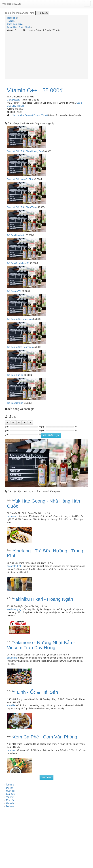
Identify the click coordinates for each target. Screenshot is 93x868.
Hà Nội (20, 106)
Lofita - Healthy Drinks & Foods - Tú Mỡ (29, 115)
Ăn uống (10, 785)
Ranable (11, 705)
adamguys (12, 658)
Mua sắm (11, 800)
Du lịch (10, 788)
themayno (12, 516)
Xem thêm (47, 777)
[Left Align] (7, 423)
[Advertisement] (47, 55)
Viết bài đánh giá (51, 435)
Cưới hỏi (10, 791)
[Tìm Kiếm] (42, 13)
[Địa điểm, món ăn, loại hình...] (20, 13)
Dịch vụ (10, 806)
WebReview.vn (12, 4)
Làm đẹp (10, 794)
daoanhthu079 (14, 566)
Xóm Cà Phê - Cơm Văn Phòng (45, 737)
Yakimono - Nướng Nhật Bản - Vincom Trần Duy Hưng (41, 645)
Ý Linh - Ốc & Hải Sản (35, 692)
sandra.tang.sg (14, 609)
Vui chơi (10, 797)
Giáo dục (11, 803)
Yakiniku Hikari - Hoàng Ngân (43, 599)
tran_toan (12, 750)
